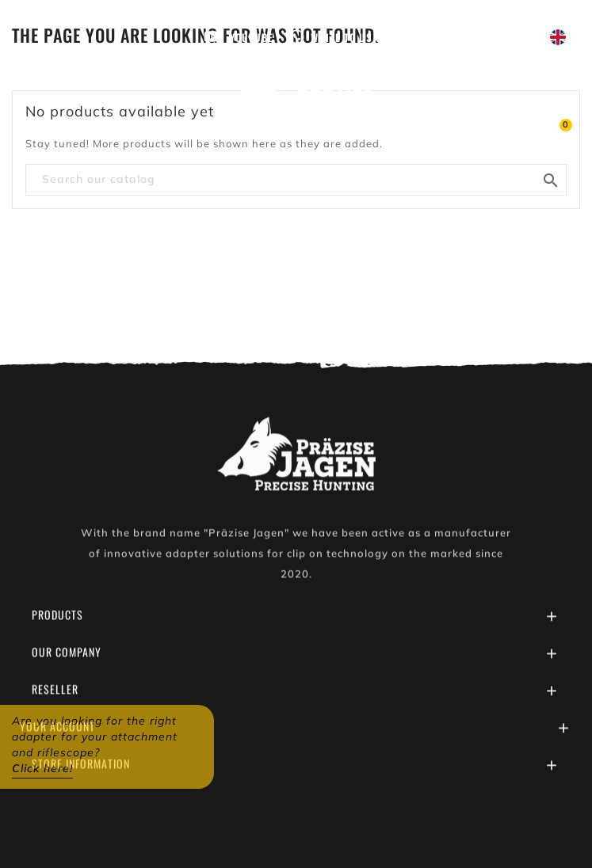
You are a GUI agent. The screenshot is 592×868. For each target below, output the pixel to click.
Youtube (252, 37)
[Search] (296, 180)
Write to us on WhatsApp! (378, 37)
